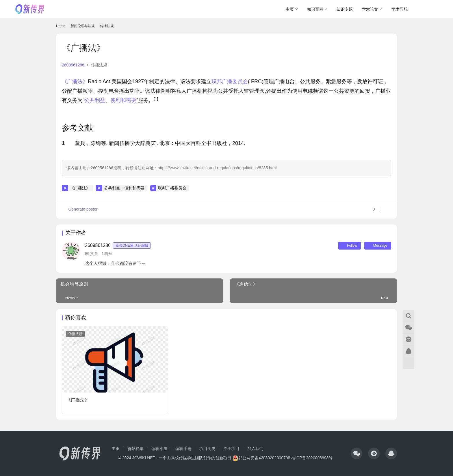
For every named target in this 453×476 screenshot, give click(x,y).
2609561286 (73, 65)
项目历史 (207, 449)
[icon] (357, 454)
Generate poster (80, 210)
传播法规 (99, 65)
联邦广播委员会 (230, 81)
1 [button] (63, 143)
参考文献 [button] (77, 128)
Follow (348, 246)
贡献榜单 (135, 449)
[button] (156, 100)
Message (377, 246)
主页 (290, 9)
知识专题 (345, 9)
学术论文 (370, 9)
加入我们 (255, 449)
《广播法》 (75, 81)
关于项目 (231, 449)
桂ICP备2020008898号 (312, 458)
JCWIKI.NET (144, 458)
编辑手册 (183, 449)
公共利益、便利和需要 (110, 100)
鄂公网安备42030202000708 (261, 458)
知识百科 (315, 9)
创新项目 (223, 458)
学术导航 (400, 9)
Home (61, 26)
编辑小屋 (159, 449)
